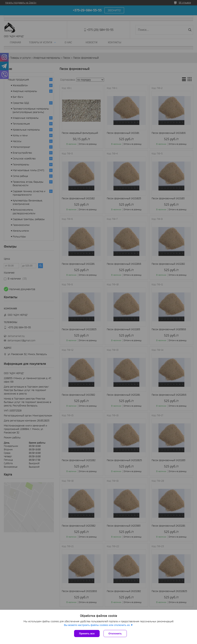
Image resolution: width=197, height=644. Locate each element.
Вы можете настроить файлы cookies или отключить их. (97, 625)
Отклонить (115, 634)
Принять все (87, 634)
